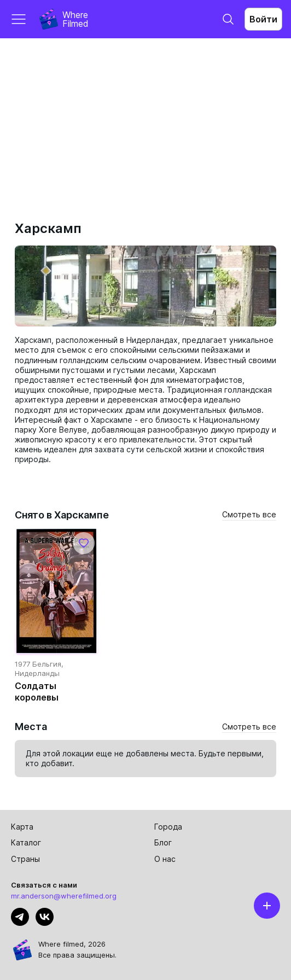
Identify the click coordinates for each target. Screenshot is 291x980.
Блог (163, 842)
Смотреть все (249, 514)
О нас (165, 859)
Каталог (26, 842)
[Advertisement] (145, 120)
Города (168, 827)
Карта (22, 827)
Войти (263, 19)
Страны (25, 859)
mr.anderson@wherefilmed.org (64, 896)
